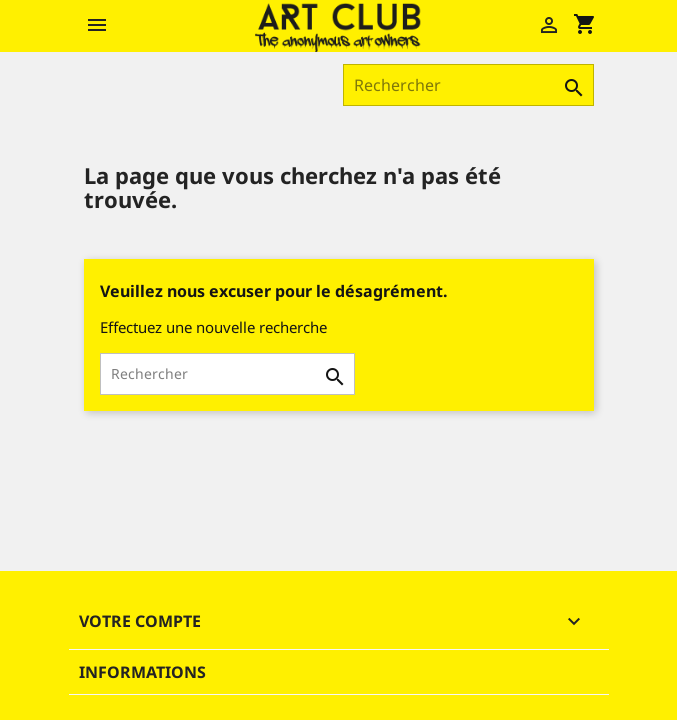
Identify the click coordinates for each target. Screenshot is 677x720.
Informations (142, 672)
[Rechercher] (468, 85)
